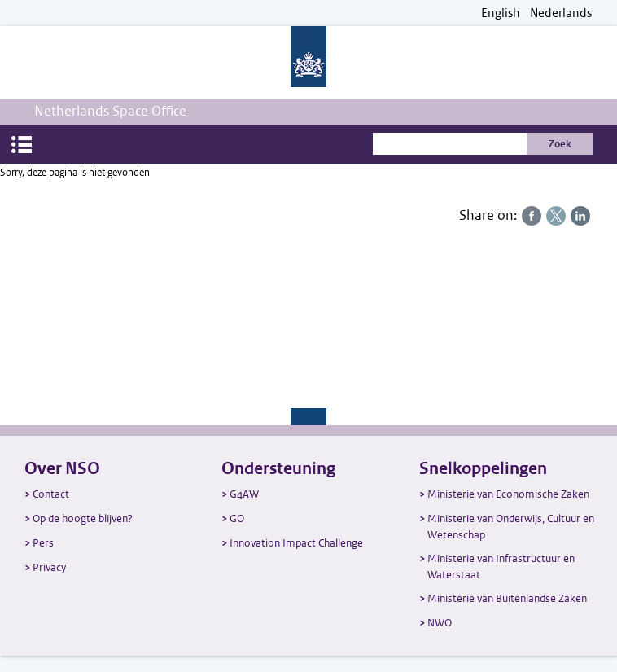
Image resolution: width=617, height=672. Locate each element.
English (501, 13)
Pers (43, 543)
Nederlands (561, 13)
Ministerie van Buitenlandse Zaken (507, 598)
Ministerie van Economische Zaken (508, 494)
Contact (51, 494)
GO (237, 518)
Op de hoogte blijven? (83, 518)
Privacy (49, 567)
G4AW (244, 494)
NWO (440, 623)
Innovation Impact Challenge (296, 543)
